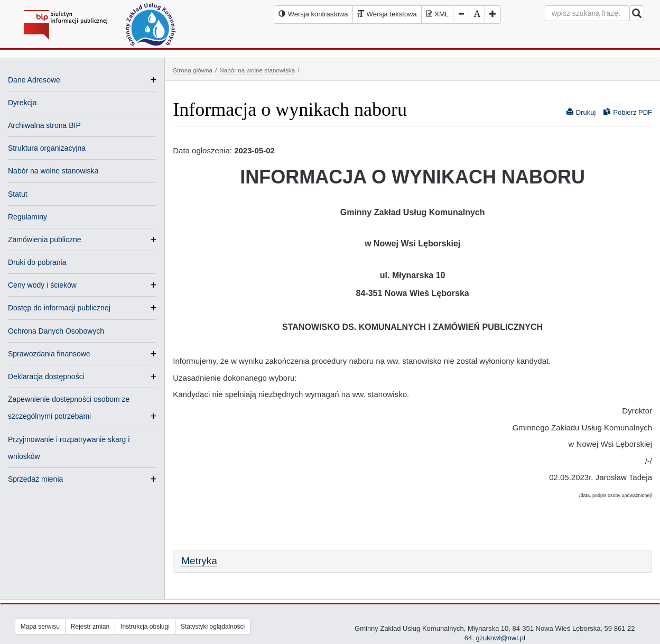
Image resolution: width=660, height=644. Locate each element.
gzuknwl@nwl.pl (500, 638)
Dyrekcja (22, 103)
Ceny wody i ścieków (42, 285)
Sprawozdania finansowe (49, 354)
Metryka (199, 561)
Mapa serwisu (40, 627)
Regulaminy (27, 217)
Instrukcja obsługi (145, 627)
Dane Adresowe (34, 80)
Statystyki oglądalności (213, 627)
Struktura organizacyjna (47, 148)
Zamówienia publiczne (45, 240)
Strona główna (193, 70)
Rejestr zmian (90, 627)
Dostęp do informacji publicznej (59, 308)
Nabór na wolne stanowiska (53, 171)
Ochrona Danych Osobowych (56, 331)
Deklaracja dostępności (46, 376)
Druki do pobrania (37, 262)
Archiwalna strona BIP (44, 125)
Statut (18, 194)
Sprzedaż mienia (35, 479)
